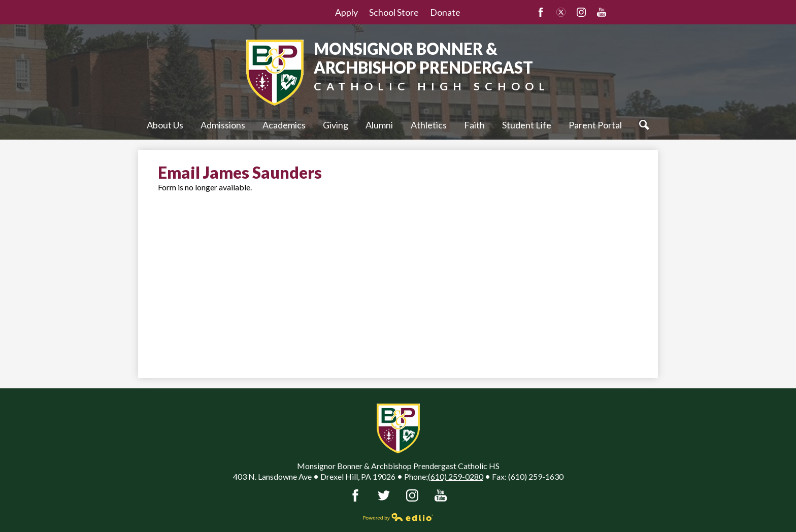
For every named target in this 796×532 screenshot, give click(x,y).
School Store (394, 12)
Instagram (581, 12)
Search (647, 125)
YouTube (602, 12)
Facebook (541, 12)
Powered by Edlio (398, 517)
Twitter (561, 12)
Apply (346, 12)
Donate (445, 12)
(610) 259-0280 (456, 476)
